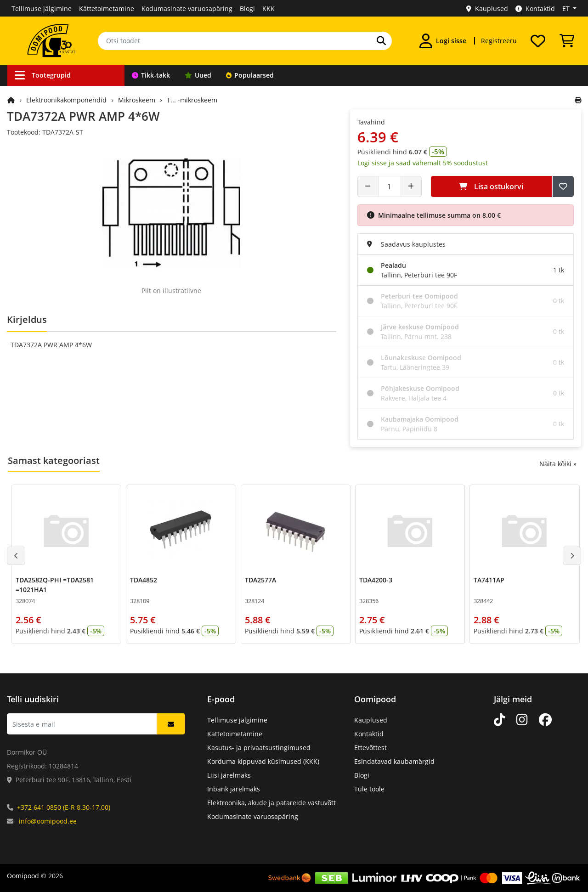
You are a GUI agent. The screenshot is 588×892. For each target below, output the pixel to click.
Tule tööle (369, 789)
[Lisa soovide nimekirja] (563, 186)
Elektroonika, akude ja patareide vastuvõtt (271, 803)
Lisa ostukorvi (491, 186)
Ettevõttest (370, 748)
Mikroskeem (137, 100)
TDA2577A (260, 580)
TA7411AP (489, 580)
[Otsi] (381, 41)
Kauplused (487, 8)
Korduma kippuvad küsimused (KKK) (263, 761)
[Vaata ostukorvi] (567, 41)
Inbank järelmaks (234, 789)
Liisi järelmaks (229, 775)
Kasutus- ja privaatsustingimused (259, 748)
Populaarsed (250, 75)
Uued (198, 75)
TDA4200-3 (376, 580)
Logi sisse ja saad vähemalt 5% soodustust (423, 163)
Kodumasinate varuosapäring (187, 8)
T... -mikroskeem (192, 100)
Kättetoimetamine (107, 8)
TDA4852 (144, 580)
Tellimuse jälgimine (42, 8)
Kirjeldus (27, 319)
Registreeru (499, 41)
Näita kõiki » (558, 464)
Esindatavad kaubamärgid (394, 761)
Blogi (247, 8)
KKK (269, 8)
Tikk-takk (151, 75)
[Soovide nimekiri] (538, 41)
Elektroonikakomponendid (66, 100)
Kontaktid (535, 8)
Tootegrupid (43, 75)
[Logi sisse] (443, 41)
